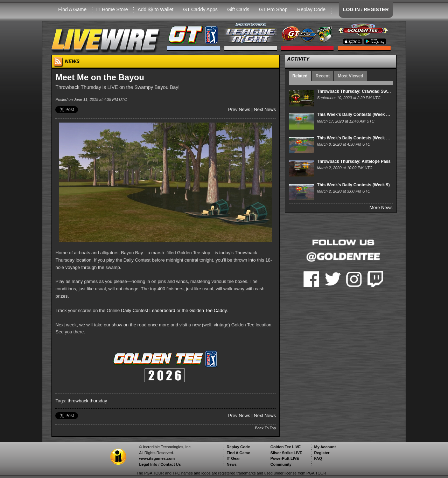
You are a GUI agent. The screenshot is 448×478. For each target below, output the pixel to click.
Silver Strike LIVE (286, 453)
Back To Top (266, 428)
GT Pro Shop (273, 9)
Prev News (239, 109)
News (232, 464)
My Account (325, 447)
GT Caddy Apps (200, 9)
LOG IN (351, 9)
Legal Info (148, 464)
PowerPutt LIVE (285, 458)
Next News (265, 109)
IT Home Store (112, 9)
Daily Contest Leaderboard (148, 310)
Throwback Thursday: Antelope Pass (354, 161)
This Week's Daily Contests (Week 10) (355, 138)
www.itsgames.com (157, 458)
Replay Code (311, 9)
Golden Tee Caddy (208, 310)
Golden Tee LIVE (285, 447)
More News (381, 207)
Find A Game (72, 9)
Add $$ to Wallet (155, 9)
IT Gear (233, 458)
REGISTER (376, 9)
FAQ (318, 458)
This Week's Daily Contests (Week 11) (355, 115)
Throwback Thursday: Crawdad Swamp (356, 91)
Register (322, 453)
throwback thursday (87, 401)
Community (281, 464)
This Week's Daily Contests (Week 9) (353, 185)
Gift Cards (238, 9)
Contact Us (171, 464)
